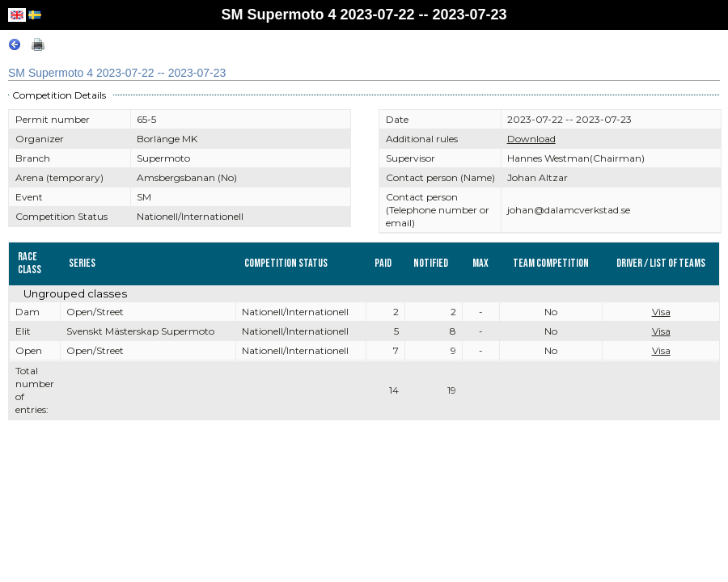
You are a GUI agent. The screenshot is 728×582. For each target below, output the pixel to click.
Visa (661, 312)
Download (531, 139)
